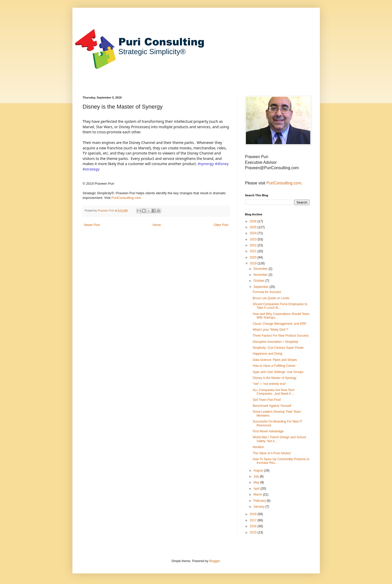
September (261, 287)
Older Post (221, 225)
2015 (254, 532)
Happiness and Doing (267, 354)
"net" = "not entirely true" (269, 384)
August (259, 471)
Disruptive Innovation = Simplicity (275, 342)
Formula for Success (267, 292)
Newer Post (92, 225)
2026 (254, 221)
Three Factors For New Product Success (281, 336)
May (257, 482)
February (260, 501)
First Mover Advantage (268, 431)
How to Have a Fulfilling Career (274, 366)
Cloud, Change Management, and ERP (279, 324)
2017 (254, 520)
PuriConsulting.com (126, 198)
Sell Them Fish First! (267, 400)
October (259, 281)
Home (157, 225)
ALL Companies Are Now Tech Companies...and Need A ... (273, 392)
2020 (254, 257)
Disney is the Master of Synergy (274, 378)
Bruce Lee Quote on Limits (271, 298)
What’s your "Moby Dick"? (270, 330)
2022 (254, 245)
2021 (254, 251)
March (258, 494)
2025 (254, 227)
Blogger (215, 561)
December (261, 269)
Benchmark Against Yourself (272, 406)
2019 (254, 263)
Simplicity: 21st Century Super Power (278, 348)
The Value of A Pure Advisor (272, 453)
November (261, 275)
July (257, 476)
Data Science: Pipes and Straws (275, 360)
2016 (254, 526)
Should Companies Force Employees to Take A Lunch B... (280, 306)
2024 (254, 233)
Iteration (258, 447)
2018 (254, 514)
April (257, 489)
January (259, 507)
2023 (254, 239)
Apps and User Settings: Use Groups (278, 372)
